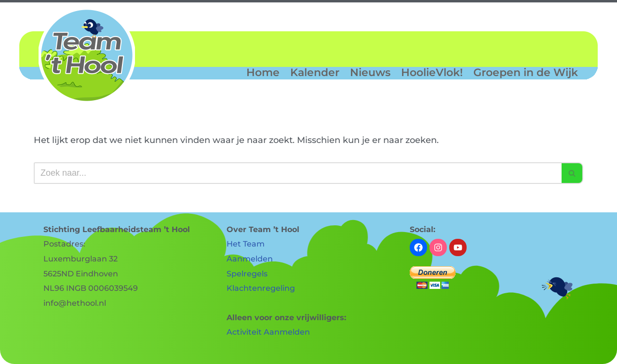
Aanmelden (250, 259)
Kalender (315, 73)
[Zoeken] (298, 173)
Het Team (246, 244)
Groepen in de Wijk (526, 73)
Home (263, 73)
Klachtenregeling (261, 288)
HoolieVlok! (432, 73)
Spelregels (247, 274)
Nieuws (370, 73)
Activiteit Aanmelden (268, 332)
